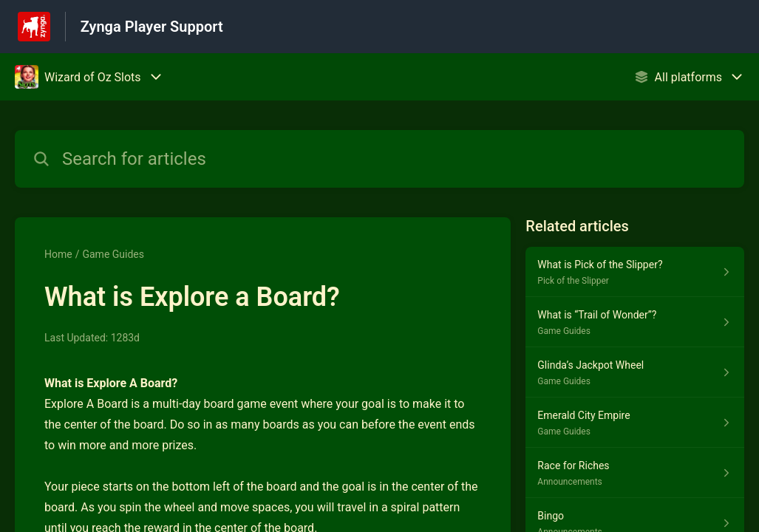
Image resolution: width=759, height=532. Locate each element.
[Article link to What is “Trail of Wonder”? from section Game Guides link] (635, 322)
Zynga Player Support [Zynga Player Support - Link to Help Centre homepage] (152, 27)
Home (58, 254)
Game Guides (113, 254)
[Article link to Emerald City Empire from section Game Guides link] (635, 423)
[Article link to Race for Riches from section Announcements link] (635, 473)
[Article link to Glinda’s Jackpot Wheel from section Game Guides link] (635, 372)
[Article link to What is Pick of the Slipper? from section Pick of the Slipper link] (635, 272)
